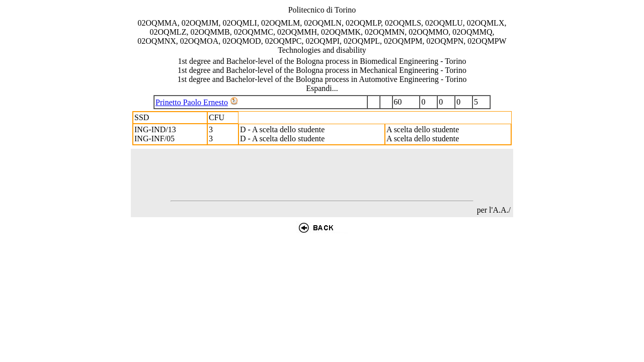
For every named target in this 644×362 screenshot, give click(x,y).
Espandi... (322, 88)
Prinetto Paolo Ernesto (192, 102)
